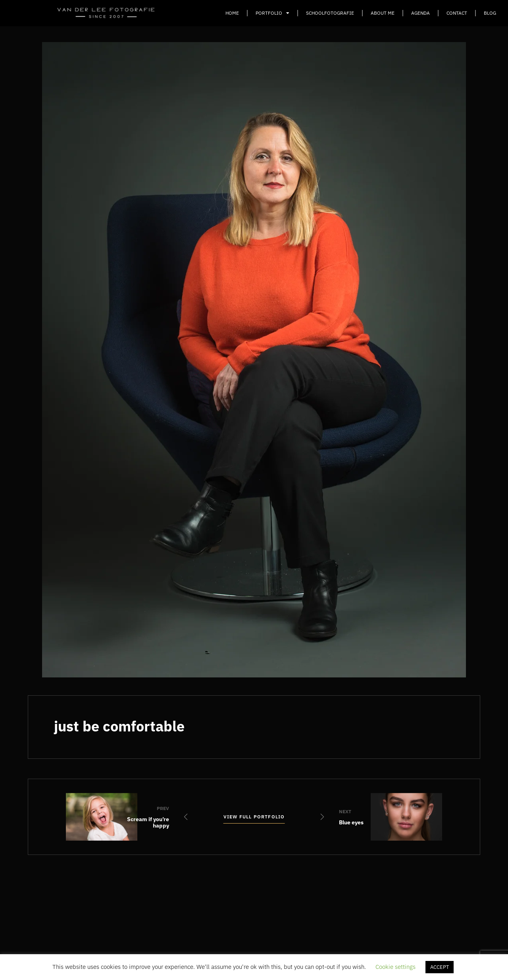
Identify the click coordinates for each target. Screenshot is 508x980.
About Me (383, 13)
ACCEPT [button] (440, 967)
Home (232, 13)
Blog (490, 13)
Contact (457, 13)
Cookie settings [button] (395, 967)
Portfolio (272, 13)
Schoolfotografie (330, 13)
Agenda (420, 13)
